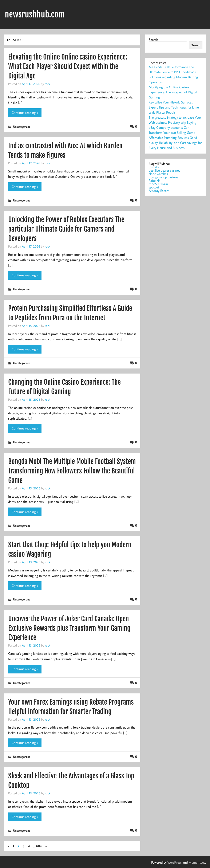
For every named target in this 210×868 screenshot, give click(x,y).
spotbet (154, 187)
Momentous (197, 862)
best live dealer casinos (164, 170)
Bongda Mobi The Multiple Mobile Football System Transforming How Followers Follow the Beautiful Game (72, 471)
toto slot (154, 167)
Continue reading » (25, 113)
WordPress (175, 862)
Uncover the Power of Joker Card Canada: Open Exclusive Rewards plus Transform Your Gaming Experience (69, 628)
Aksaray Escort (159, 191)
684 (39, 846)
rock (47, 84)
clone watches (158, 174)
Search (153, 40)
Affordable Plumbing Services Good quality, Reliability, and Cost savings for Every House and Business (175, 143)
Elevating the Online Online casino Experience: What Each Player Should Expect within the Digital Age (68, 66)
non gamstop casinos (163, 177)
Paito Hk (154, 180)
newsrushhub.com (35, 14)
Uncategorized (22, 127)
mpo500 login (158, 184)
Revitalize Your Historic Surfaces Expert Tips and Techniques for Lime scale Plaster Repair (174, 107)
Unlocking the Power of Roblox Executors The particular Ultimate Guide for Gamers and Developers (66, 229)
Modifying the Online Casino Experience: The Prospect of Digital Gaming (173, 92)
